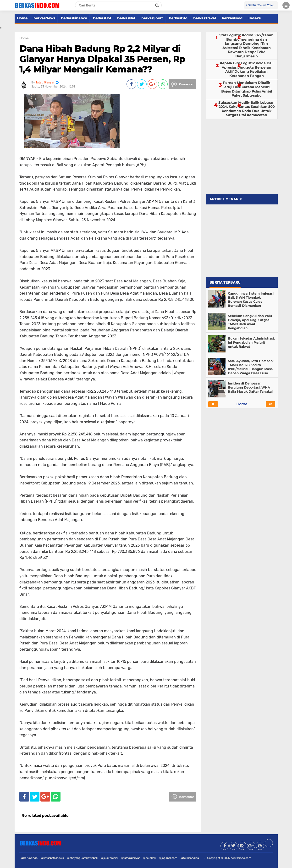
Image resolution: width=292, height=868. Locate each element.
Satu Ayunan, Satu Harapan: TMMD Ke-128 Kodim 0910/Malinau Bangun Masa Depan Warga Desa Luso (251, 367)
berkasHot (102, 18)
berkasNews (44, 18)
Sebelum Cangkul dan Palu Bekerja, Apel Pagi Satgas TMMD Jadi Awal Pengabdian (250, 322)
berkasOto (178, 18)
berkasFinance (74, 18)
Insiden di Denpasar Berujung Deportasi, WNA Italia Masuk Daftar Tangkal (250, 387)
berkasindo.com (241, 858)
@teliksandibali (190, 858)
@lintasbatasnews (52, 858)
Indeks (254, 18)
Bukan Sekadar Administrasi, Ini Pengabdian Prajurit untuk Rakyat (251, 342)
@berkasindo (29, 858)
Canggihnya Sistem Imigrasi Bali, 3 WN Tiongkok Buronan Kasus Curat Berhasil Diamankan (251, 299)
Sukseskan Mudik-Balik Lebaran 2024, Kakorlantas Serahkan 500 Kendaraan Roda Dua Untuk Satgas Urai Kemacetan (246, 109)
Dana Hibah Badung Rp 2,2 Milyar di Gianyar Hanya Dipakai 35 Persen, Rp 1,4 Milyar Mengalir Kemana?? (102, 59)
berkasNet (126, 18)
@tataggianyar (130, 858)
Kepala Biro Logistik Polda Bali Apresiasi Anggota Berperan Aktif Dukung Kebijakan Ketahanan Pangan (247, 69)
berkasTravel (204, 18)
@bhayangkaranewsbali (82, 858)
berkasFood (232, 18)
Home (22, 18)
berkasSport (152, 18)
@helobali (149, 858)
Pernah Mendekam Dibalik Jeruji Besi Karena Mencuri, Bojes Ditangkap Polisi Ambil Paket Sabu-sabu (247, 89)
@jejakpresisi (109, 858)
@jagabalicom (168, 858)
